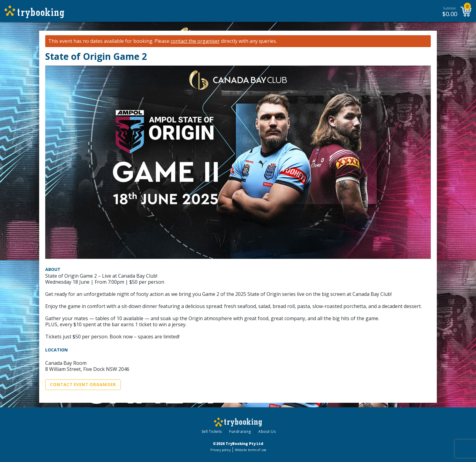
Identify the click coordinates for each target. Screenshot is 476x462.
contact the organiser (195, 41)
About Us (267, 431)
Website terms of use (251, 450)
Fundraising (240, 431)
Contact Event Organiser (83, 385)
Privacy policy (221, 450)
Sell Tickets (212, 431)
